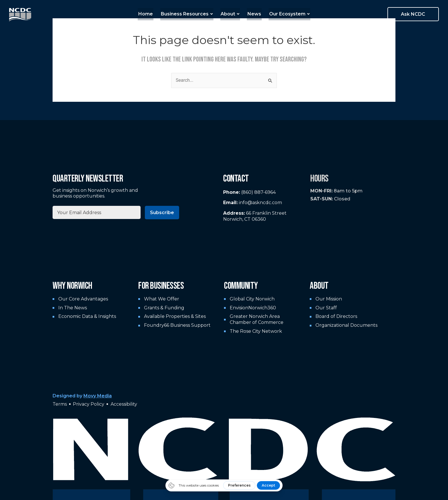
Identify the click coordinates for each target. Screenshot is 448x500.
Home (148, 14)
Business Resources (188, 14)
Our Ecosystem (287, 14)
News (253, 14)
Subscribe (162, 213)
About (230, 14)
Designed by (82, 396)
